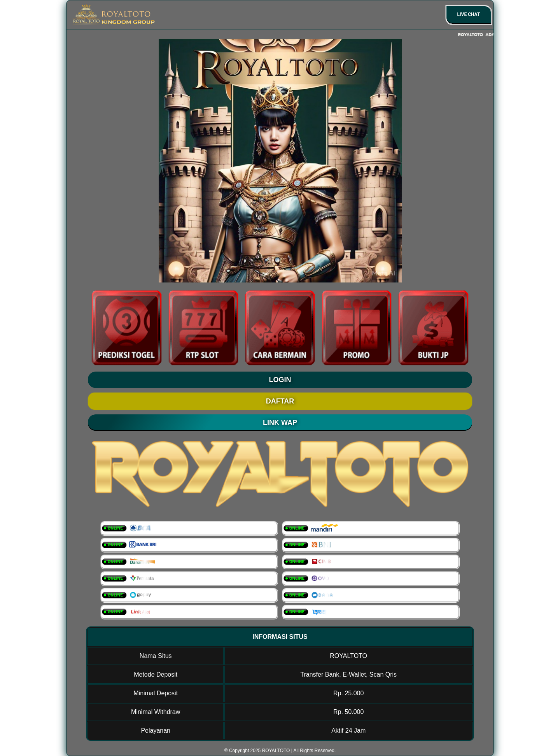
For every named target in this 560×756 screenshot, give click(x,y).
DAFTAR (280, 401)
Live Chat (469, 14)
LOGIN (280, 380)
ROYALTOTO (276, 751)
